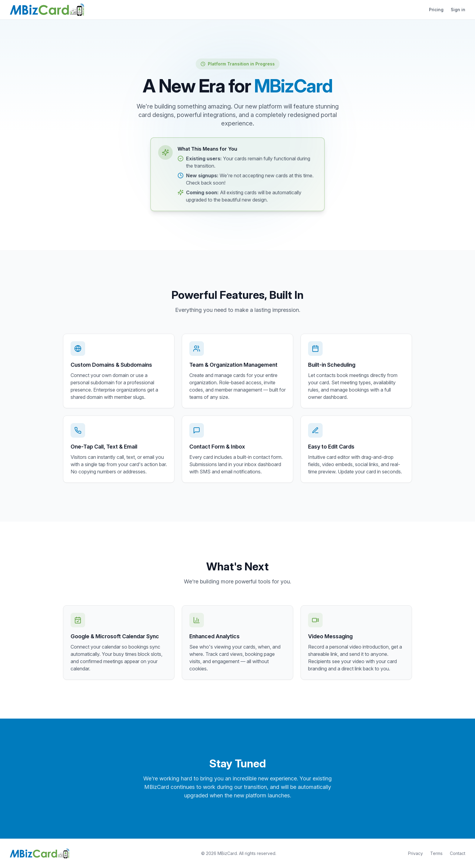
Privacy (415, 853)
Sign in (458, 10)
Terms (436, 853)
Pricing (436, 10)
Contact (458, 853)
